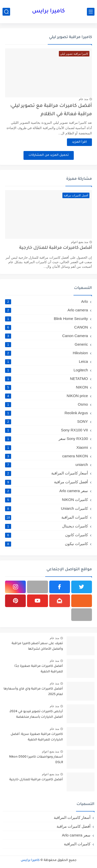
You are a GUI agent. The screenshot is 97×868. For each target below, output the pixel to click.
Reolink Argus (46, 413)
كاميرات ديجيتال (46, 526)
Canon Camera (46, 336)
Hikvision (46, 353)
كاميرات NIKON (46, 500)
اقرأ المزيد (79, 142)
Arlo (46, 301)
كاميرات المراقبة (46, 517)
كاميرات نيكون (46, 544)
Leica (46, 361)
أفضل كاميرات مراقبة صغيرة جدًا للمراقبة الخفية (39, 669)
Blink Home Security (46, 319)
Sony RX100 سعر (46, 439)
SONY (46, 421)
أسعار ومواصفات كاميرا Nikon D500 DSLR (36, 760)
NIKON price (46, 396)
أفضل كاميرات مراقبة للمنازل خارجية (56, 248)
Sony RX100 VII (46, 430)
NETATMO (46, 379)
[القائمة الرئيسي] (91, 12)
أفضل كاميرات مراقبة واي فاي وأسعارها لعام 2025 (33, 692)
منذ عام (83, 99)
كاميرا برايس (48, 12)
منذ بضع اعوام (80, 242)
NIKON (46, 387)
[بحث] (6, 12)
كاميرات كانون (46, 535)
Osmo (46, 404)
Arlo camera (46, 310)
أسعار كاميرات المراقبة (46, 473)
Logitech (46, 370)
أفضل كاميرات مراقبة (46, 482)
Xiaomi (46, 447)
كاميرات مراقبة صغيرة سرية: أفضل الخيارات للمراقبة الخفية (37, 737)
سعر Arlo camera (46, 491)
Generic (46, 344)
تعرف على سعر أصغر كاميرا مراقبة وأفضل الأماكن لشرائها (37, 646)
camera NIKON (46, 456)
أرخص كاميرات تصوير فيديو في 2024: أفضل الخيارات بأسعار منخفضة (36, 714)
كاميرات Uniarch (46, 508)
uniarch (46, 465)
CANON (46, 327)
